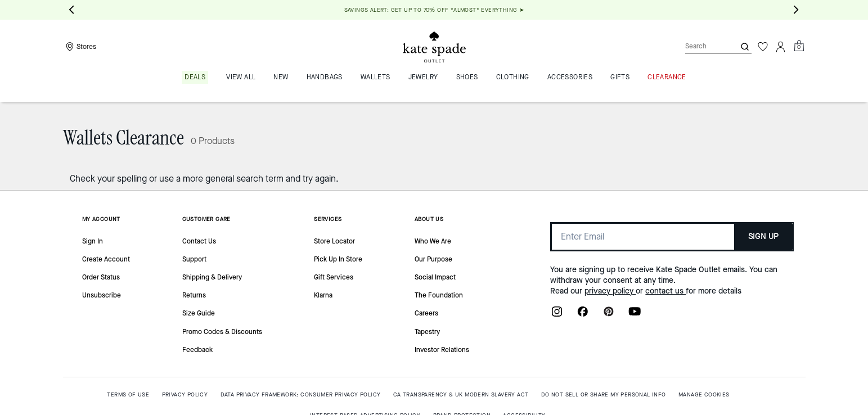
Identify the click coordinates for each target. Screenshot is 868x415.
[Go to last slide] (72, 10)
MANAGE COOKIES (704, 394)
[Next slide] (797, 10)
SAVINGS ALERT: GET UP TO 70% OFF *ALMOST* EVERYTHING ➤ (434, 10)
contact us (665, 291)
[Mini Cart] (799, 46)
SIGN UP (764, 236)
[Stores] (80, 47)
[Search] (701, 46)
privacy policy (610, 291)
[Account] (781, 47)
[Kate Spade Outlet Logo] (434, 47)
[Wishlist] (763, 47)
